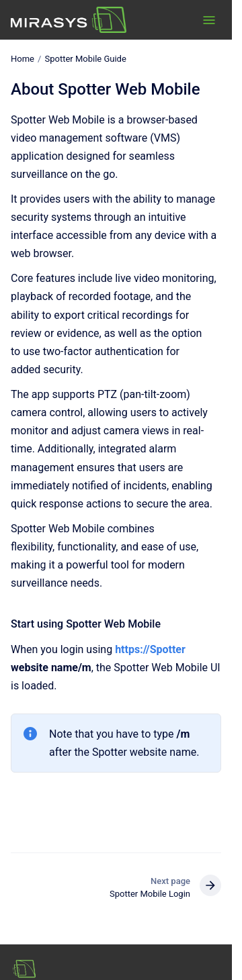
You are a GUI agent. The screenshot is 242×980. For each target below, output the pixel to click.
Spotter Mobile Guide (85, 59)
